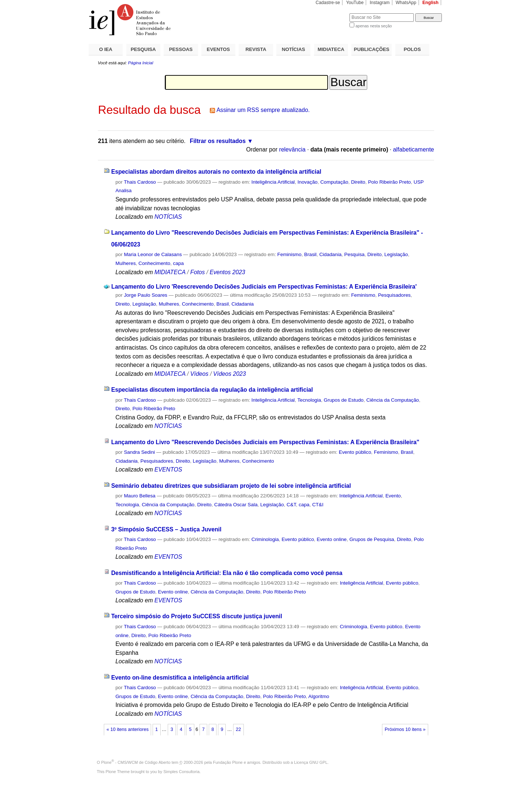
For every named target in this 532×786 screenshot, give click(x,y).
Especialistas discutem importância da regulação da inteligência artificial (212, 390)
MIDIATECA (331, 49)
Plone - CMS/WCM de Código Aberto (136, 762)
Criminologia (265, 539)
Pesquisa (354, 254)
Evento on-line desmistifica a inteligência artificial (180, 678)
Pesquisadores (394, 295)
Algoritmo (319, 696)
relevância (292, 149)
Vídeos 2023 (229, 374)
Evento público (355, 452)
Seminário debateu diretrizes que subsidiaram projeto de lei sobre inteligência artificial (231, 486)
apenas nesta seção (374, 26)
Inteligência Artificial (273, 182)
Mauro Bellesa (139, 496)
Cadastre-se (328, 3)
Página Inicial (140, 63)
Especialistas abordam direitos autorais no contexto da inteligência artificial (216, 172)
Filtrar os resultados (218, 141)
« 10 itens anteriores (127, 729)
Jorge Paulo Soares (145, 295)
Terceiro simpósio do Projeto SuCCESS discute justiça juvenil (197, 616)
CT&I (318, 505)
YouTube (355, 3)
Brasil (310, 254)
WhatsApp (406, 3)
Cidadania (330, 254)
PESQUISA (143, 49)
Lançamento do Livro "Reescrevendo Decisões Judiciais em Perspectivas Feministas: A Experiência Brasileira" (265, 442)
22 (238, 729)
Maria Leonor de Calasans (153, 254)
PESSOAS (181, 49)
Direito (358, 182)
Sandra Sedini (139, 452)
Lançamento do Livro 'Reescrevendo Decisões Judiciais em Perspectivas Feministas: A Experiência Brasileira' (264, 287)
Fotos (197, 272)
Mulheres (125, 263)
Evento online (332, 539)
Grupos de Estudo (344, 400)
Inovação (307, 182)
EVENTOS (219, 49)
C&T (291, 505)
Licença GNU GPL (311, 762)
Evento (393, 496)
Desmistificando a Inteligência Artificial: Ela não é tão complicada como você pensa (227, 573)
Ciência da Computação (393, 400)
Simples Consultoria (181, 772)
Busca (332, 13)
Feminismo (289, 254)
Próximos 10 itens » (405, 729)
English (430, 3)
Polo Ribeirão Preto (389, 182)
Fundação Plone (228, 762)
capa (178, 263)
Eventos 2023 (227, 272)
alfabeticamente (414, 149)
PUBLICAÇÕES (372, 49)
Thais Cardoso (140, 182)
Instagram (380, 3)
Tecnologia (309, 400)
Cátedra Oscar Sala (236, 505)
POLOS (412, 49)
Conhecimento (154, 263)
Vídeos (199, 374)
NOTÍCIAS (294, 49)
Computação (334, 182)
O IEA (106, 49)
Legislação (396, 254)
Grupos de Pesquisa (372, 539)
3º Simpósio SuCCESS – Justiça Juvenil (166, 529)
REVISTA (256, 49)
